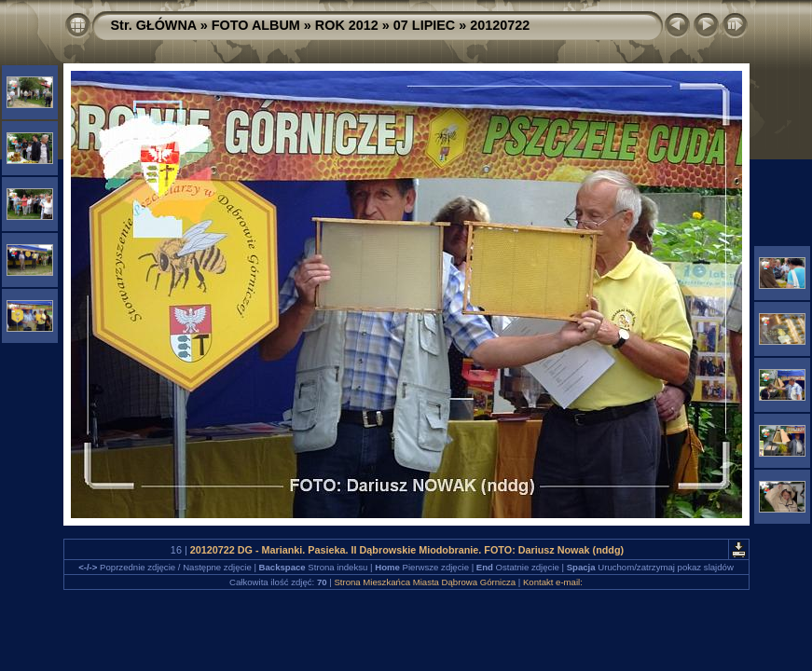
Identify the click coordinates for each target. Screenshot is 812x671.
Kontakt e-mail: (553, 582)
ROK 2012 (347, 25)
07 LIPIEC (424, 25)
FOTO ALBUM (256, 25)
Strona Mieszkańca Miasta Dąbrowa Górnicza (425, 582)
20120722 (500, 25)
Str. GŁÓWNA (154, 25)
